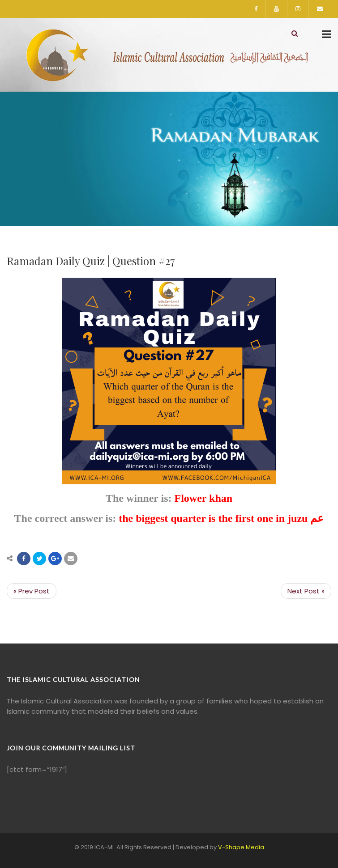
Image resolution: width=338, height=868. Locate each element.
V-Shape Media (241, 847)
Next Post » (306, 591)
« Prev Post (32, 591)
